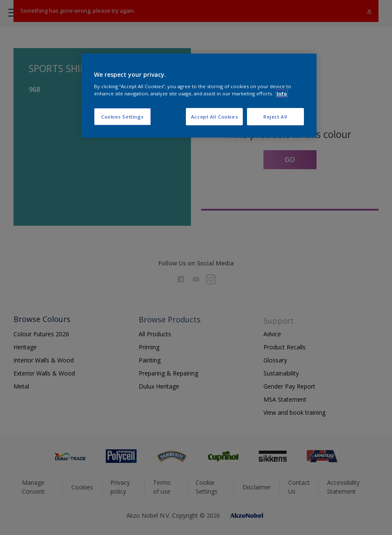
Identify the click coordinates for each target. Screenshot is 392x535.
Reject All (275, 117)
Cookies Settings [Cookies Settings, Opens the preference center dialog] (122, 117)
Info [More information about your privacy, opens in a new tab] (282, 93)
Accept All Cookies (214, 117)
